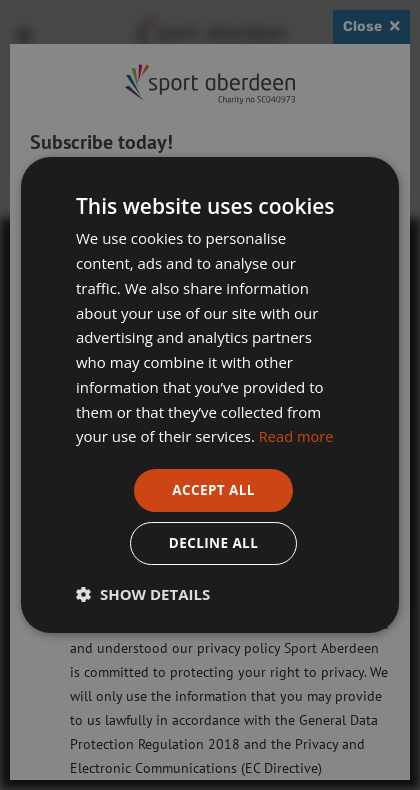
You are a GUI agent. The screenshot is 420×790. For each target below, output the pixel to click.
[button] (143, 595)
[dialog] (210, 395)
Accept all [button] (213, 489)
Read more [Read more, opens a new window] (297, 435)
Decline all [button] (213, 543)
